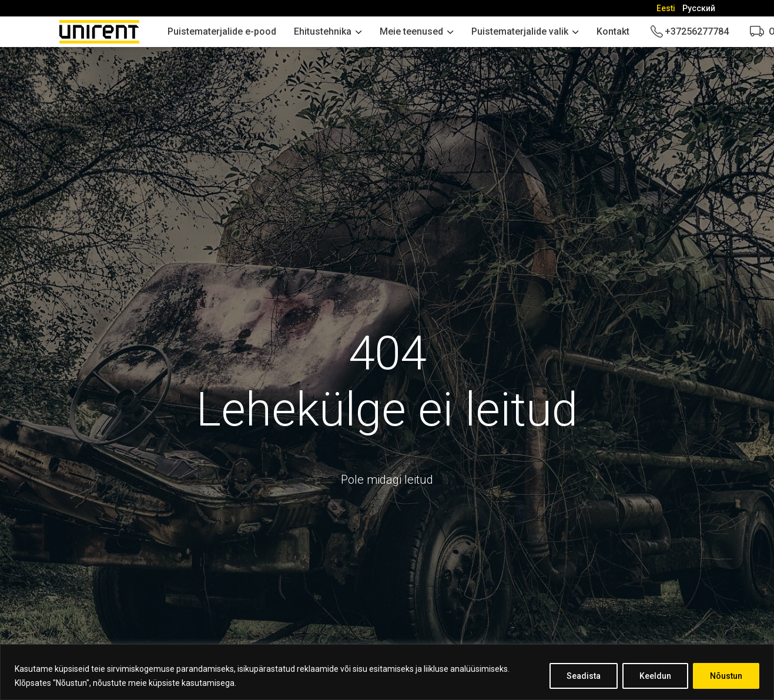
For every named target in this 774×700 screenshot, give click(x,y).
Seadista (584, 676)
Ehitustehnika (323, 31)
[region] (387, 672)
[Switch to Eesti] (666, 8)
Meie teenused (411, 31)
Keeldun (655, 676)
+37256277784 (697, 31)
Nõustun (726, 676)
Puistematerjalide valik (520, 31)
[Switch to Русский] (699, 8)
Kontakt (613, 31)
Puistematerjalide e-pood (222, 31)
